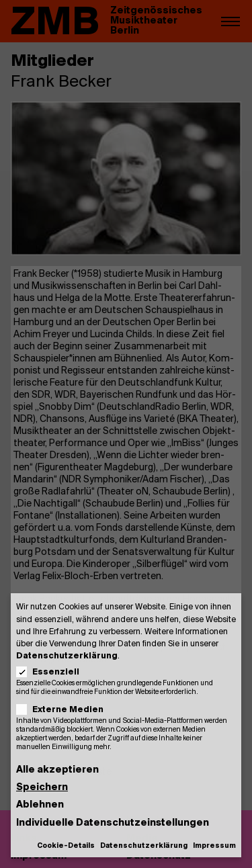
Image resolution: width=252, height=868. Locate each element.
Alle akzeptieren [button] (57, 770)
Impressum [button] (214, 846)
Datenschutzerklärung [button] (144, 846)
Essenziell (52, 672)
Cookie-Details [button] (66, 846)
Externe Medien (64, 710)
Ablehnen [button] (40, 805)
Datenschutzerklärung (67, 656)
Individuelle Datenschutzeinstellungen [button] (113, 823)
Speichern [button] (42, 788)
